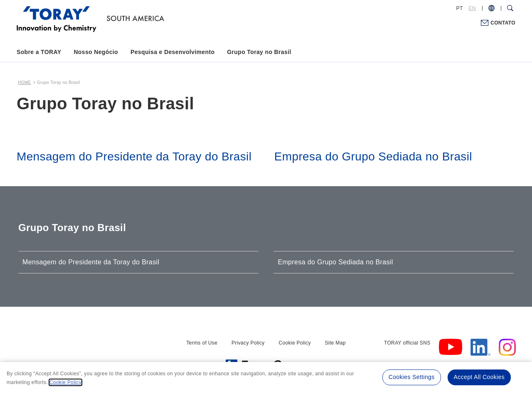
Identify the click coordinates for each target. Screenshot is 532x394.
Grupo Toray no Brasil (259, 52)
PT (460, 8)
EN (472, 8)
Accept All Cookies (479, 377)
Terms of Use (202, 343)
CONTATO (503, 23)
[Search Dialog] (510, 8)
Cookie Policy (294, 343)
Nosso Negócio (96, 52)
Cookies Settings (412, 377)
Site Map (335, 343)
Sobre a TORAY (39, 52)
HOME (24, 82)
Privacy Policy (248, 343)
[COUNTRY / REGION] (491, 8)
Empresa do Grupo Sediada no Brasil (335, 262)
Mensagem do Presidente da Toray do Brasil (91, 262)
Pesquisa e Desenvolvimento (172, 52)
